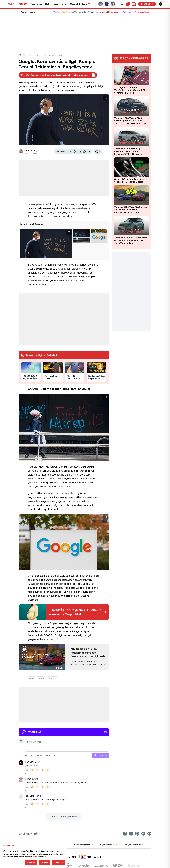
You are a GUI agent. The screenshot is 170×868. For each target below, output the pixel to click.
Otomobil (75, 4)
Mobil (48, 4)
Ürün (56, 4)
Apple (32, 678)
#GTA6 (56, 12)
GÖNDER (100, 755)
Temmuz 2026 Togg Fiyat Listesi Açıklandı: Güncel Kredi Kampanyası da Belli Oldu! (131, 210)
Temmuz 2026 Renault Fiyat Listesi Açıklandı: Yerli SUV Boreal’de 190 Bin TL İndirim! (128, 151)
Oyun (64, 4)
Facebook (52, 678)
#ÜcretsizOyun (142, 12)
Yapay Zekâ (36, 4)
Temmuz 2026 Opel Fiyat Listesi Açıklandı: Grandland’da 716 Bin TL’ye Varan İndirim (131, 240)
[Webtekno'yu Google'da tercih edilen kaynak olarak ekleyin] (58, 75)
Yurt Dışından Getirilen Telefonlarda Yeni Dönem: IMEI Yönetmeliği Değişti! (129, 90)
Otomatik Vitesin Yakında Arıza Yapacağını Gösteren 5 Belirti (130, 180)
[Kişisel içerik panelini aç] (134, 4)
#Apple (83, 12)
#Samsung (93, 12)
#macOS (73, 12)
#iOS (64, 12)
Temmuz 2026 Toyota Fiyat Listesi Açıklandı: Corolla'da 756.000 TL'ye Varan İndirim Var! (131, 121)
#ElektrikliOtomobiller (110, 12)
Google (41, 678)
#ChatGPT (128, 12)
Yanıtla (27, 774)
